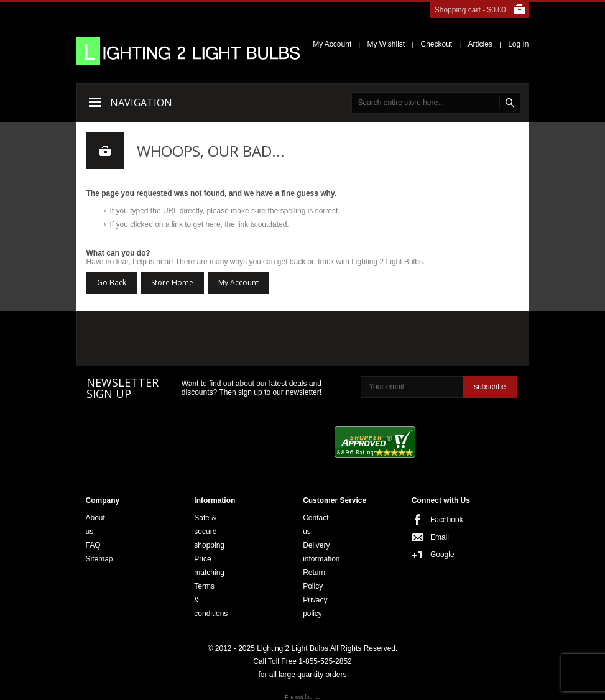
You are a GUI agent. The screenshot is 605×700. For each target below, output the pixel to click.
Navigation (141, 103)
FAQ (93, 545)
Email (434, 537)
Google (434, 555)
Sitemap (99, 559)
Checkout (436, 44)
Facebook (434, 520)
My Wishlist (386, 44)
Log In (518, 44)
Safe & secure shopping (209, 532)
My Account (332, 44)
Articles (480, 44)
